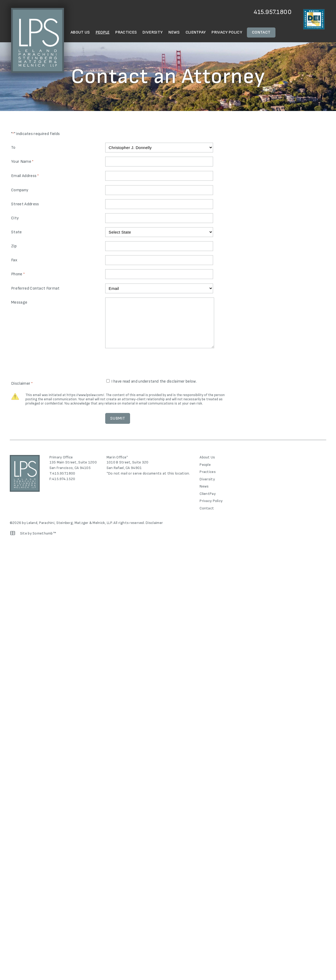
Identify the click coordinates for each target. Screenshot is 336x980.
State (17, 232)
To (13, 148)
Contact (261, 32)
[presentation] (145, 364)
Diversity (153, 32)
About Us (80, 32)
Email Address (25, 176)
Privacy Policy (227, 32)
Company (20, 190)
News (174, 32)
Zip (14, 246)
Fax (14, 260)
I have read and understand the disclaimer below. (154, 381)
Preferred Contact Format (35, 288)
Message (19, 302)
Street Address (25, 204)
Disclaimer (154, 523)
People (103, 32)
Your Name (22, 162)
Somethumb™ (44, 533)
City (15, 218)
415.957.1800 (273, 12)
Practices (126, 32)
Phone (18, 274)
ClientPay (196, 32)
